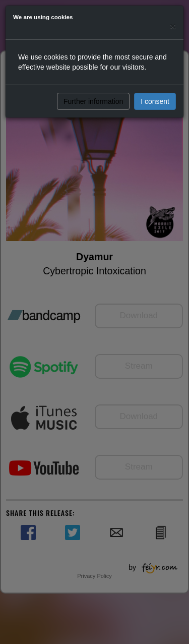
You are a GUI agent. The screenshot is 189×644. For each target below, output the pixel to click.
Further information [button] (93, 101)
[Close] (173, 26)
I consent (155, 101)
